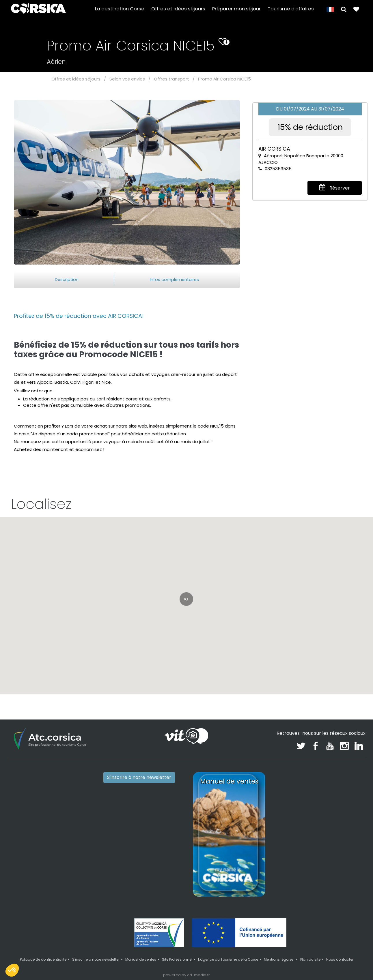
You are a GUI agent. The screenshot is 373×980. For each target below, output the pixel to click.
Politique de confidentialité (43, 959)
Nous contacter (340, 959)
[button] (344, 9)
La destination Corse (120, 9)
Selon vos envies (127, 79)
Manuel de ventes (141, 959)
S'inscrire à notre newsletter (139, 777)
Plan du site (310, 959)
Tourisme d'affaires (291, 9)
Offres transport (171, 79)
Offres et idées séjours (178, 9)
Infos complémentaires (174, 280)
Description (67, 280)
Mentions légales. (279, 959)
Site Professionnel (177, 959)
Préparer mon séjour (236, 9)
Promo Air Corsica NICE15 (224, 79)
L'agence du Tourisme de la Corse (228, 959)
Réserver (335, 188)
